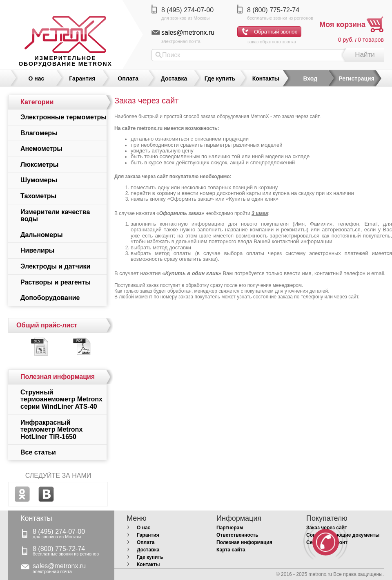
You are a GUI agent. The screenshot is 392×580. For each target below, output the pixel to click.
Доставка (174, 78)
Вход (310, 78)
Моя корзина (342, 25)
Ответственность (237, 535)
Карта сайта (231, 550)
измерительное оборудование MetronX (65, 61)
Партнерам (230, 528)
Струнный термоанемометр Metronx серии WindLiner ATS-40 (61, 399)
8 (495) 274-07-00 (187, 10)
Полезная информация (244, 542)
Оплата (128, 78)
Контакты (266, 78)
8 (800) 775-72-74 (273, 10)
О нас (37, 78)
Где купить (220, 78)
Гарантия (82, 78)
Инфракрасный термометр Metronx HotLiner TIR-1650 (51, 430)
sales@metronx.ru (188, 32)
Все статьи (38, 452)
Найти (365, 55)
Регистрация (356, 78)
